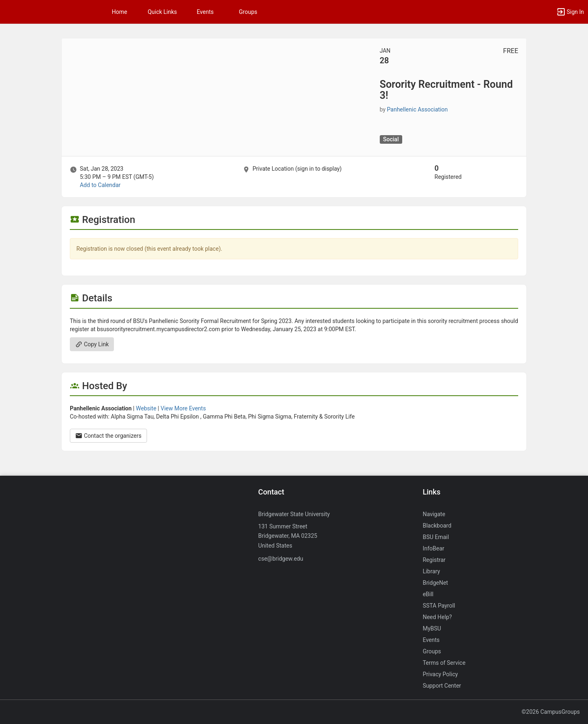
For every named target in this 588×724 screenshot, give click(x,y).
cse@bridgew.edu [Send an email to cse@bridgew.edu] (281, 559)
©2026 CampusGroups (551, 712)
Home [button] (120, 12)
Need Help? (437, 617)
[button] (570, 12)
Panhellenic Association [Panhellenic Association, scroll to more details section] (418, 109)
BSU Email (436, 537)
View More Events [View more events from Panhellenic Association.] (183, 408)
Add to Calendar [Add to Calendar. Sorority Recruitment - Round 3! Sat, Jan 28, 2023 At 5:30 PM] (100, 185)
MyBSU (432, 628)
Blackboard (437, 526)
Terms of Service (444, 663)
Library (431, 571)
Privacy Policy (440, 674)
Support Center (442, 686)
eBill (428, 594)
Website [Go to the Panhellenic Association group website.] (146, 408)
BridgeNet (435, 583)
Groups (248, 12)
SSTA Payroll (439, 606)
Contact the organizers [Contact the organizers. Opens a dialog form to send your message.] (108, 436)
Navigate (434, 514)
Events (205, 12)
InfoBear (433, 548)
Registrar (434, 560)
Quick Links (163, 12)
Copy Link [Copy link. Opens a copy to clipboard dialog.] (92, 344)
